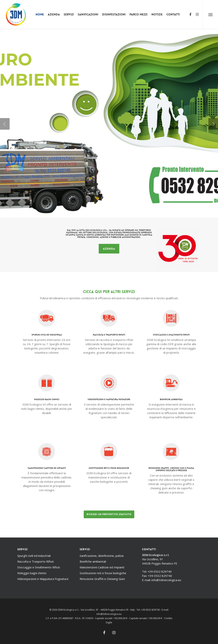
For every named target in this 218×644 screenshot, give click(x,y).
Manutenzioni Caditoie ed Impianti (102, 567)
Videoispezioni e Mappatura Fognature (43, 579)
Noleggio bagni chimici (32, 573)
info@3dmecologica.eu (166, 580)
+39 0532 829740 (160, 571)
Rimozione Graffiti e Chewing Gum (102, 579)
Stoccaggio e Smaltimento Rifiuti (39, 567)
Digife (109, 622)
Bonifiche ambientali (93, 561)
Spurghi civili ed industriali (34, 556)
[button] (210, 14)
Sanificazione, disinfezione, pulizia (102, 556)
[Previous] (5, 124)
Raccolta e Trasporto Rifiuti (35, 561)
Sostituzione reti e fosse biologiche (103, 573)
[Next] (213, 124)
